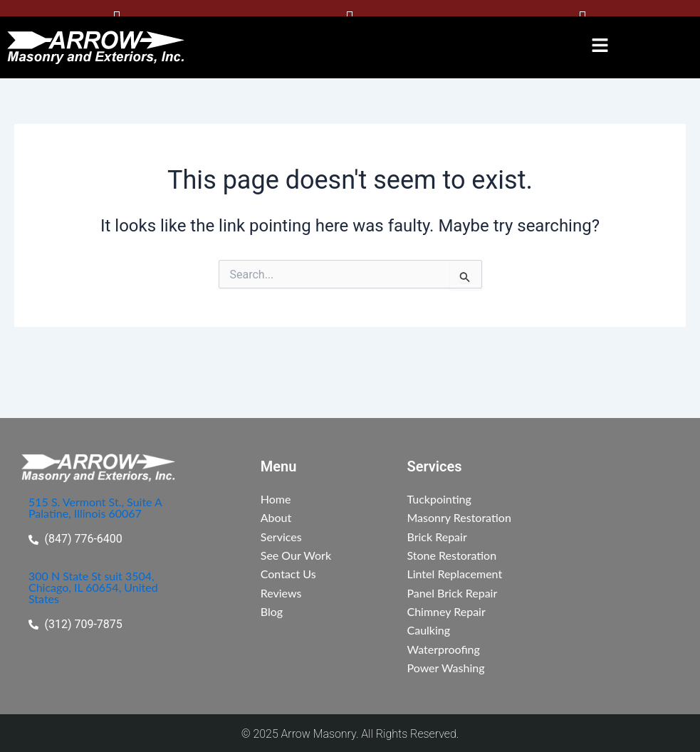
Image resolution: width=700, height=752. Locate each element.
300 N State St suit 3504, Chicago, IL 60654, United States (93, 586)
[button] (600, 43)
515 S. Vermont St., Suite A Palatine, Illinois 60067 (95, 506)
